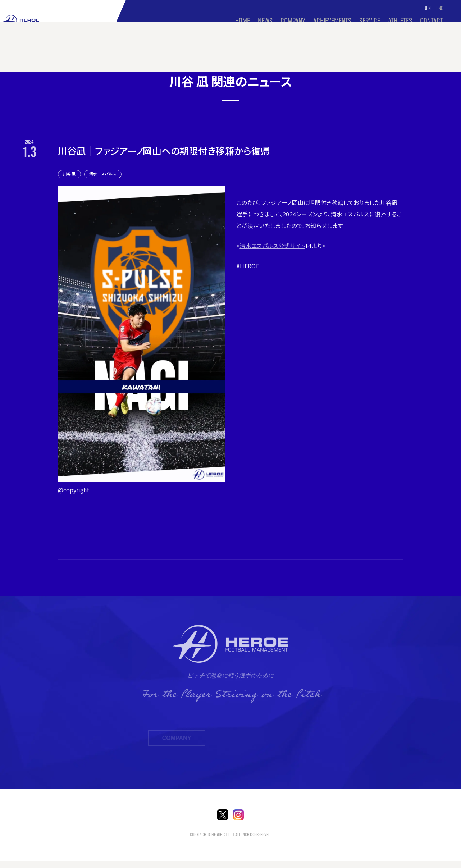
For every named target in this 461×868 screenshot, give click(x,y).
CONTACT (432, 21)
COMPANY (293, 21)
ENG (440, 8)
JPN (428, 8)
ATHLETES (400, 21)
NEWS (265, 21)
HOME (242, 21)
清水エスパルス (108, 173)
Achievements (332, 21)
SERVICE (370, 21)
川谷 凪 (71, 173)
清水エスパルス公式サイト (272, 246)
